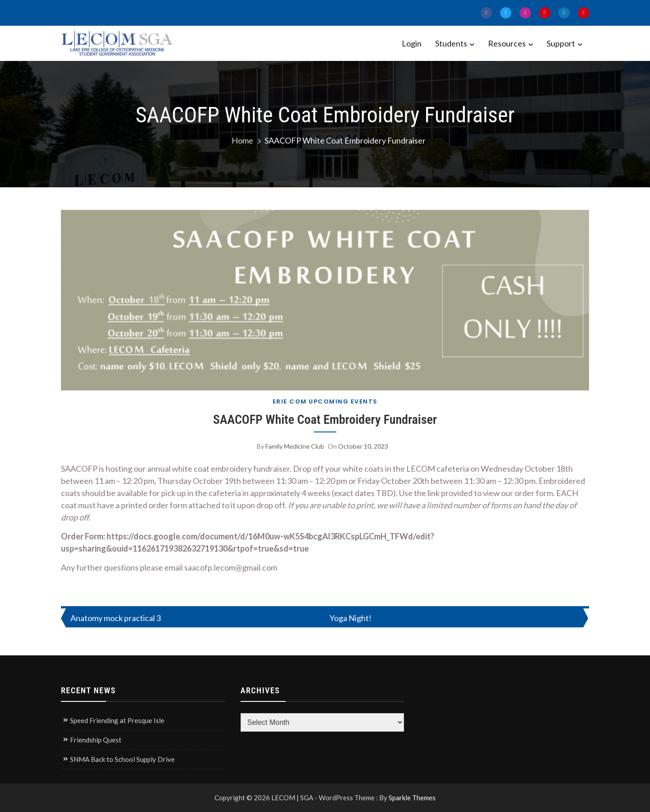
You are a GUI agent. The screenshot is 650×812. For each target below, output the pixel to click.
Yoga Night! (351, 618)
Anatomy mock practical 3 (116, 618)
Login (412, 43)
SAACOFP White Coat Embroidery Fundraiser (325, 420)
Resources (507, 43)
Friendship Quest (96, 740)
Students (451, 43)
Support (561, 43)
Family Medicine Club (295, 446)
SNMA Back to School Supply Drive (122, 759)
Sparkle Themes (412, 798)
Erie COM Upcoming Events (325, 401)
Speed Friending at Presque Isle (117, 720)
